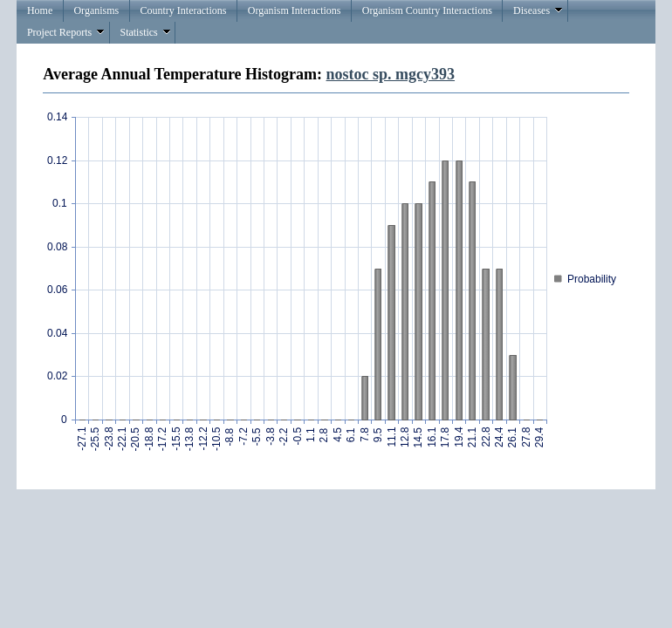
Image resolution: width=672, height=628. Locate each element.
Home (40, 10)
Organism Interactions (295, 10)
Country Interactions (183, 10)
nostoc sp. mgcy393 (391, 74)
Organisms (96, 10)
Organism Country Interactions (427, 10)
